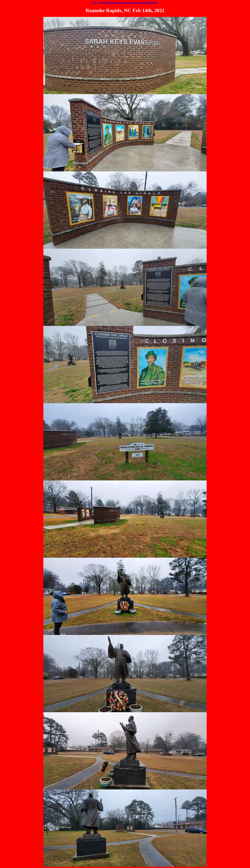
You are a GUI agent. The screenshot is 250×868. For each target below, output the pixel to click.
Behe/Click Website (147, 3)
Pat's (96, 3)
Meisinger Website (125, 3)
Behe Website (107, 3)
